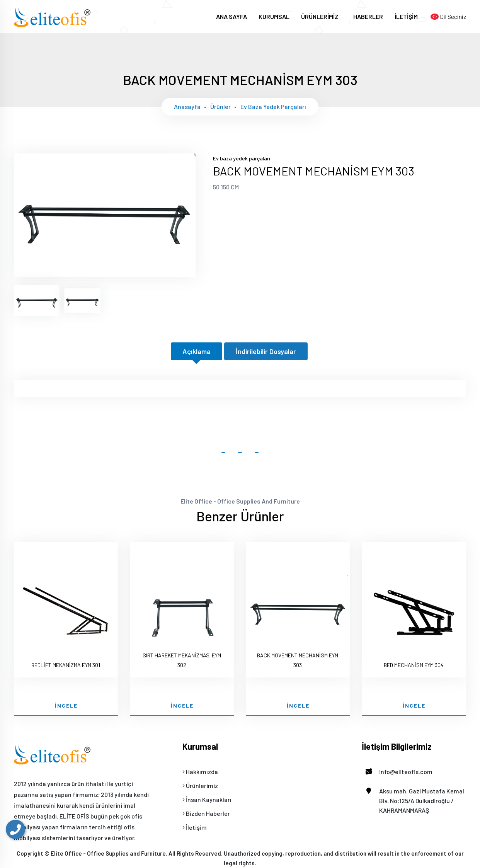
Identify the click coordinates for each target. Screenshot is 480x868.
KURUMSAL (274, 16)
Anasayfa (187, 106)
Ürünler (220, 106)
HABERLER (368, 16)
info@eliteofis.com (397, 772)
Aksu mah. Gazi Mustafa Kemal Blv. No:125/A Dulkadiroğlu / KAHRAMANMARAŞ (413, 800)
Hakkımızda (200, 772)
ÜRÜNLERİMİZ (321, 16)
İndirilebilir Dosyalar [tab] (266, 351)
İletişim (195, 827)
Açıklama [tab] (197, 351)
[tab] (37, 300)
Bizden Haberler (206, 813)
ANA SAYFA (231, 16)
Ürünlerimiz (200, 785)
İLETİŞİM (406, 16)
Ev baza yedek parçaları (273, 106)
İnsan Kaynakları (207, 799)
